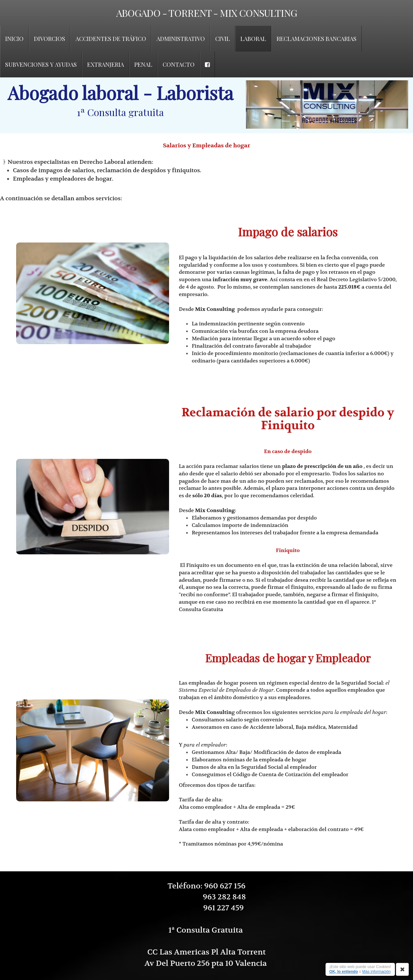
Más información (377, 972)
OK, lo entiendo (344, 972)
